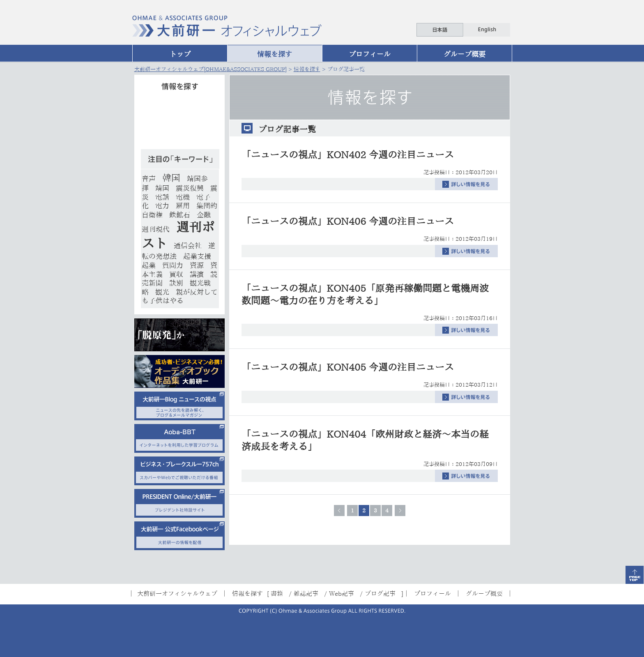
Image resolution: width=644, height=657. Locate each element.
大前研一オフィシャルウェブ (177, 593)
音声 (149, 179)
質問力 (173, 265)
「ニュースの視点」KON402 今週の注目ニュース (348, 155)
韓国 (171, 178)
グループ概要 (465, 54)
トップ (180, 54)
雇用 (183, 206)
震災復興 (190, 188)
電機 (183, 197)
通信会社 (188, 246)
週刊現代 (156, 229)
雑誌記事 (306, 593)
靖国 (162, 188)
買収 (176, 274)
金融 (204, 215)
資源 (197, 265)
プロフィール (370, 54)
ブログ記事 (380, 593)
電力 (162, 206)
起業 (149, 265)
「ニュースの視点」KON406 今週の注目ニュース (348, 221)
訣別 (176, 283)
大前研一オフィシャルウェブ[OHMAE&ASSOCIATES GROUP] (210, 69)
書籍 (277, 593)
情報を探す (275, 54)
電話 (162, 197)
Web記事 (342, 593)
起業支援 (197, 256)
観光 (162, 292)
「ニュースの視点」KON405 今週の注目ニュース (348, 367)
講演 (197, 274)
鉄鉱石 (180, 215)
